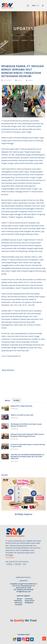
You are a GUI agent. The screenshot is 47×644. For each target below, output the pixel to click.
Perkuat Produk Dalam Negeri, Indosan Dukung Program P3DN (28, 445)
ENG (34, 6)
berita (20, 80)
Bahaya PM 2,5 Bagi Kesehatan (21, 406)
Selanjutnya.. (10, 557)
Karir (25, 564)
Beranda (16, 40)
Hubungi (17, 564)
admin (29, 80)
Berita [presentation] (8, 400)
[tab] (8, 400)
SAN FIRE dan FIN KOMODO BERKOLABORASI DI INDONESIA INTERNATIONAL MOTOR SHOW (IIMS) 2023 (27, 457)
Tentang (9, 564)
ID (38, 6)
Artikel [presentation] (16, 400)
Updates (24, 40)
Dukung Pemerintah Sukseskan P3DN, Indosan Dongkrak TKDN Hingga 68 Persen (27, 435)
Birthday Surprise (24, 514)
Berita (32, 40)
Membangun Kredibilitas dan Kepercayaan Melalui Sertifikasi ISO (26, 425)
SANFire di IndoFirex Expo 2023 (22, 415)
